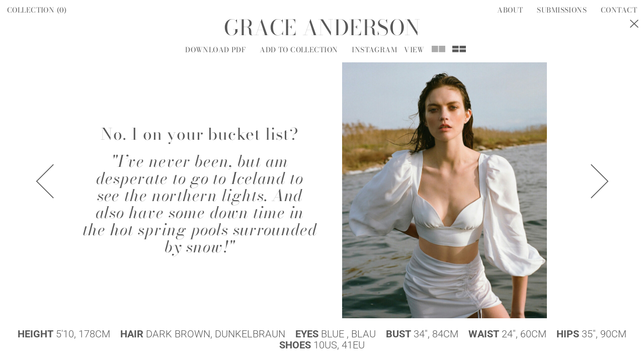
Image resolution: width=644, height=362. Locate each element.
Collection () (37, 10)
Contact (619, 10)
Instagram (374, 50)
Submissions (562, 10)
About (510, 10)
